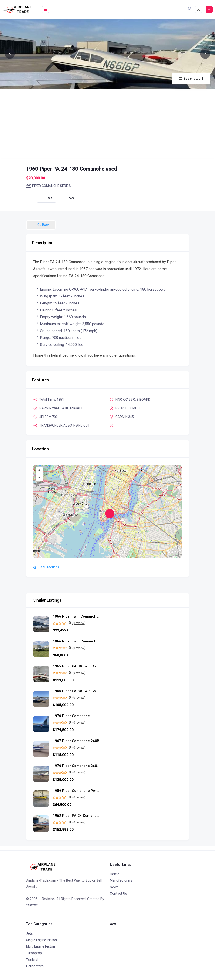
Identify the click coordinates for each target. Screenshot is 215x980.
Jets (29, 933)
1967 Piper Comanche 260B (76, 741)
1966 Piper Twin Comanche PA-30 (76, 616)
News (114, 887)
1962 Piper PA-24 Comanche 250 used (76, 816)
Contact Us (118, 894)
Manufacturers (121, 880)
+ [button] (39, 471)
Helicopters (35, 966)
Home (114, 874)
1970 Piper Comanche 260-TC (76, 766)
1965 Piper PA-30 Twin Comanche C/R (76, 666)
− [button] (39, 478)
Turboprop (34, 953)
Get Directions (46, 567)
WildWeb (32, 905)
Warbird (32, 959)
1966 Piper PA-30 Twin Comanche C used (76, 691)
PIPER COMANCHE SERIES (48, 186)
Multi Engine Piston (40, 946)
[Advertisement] (107, 124)
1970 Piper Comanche (71, 716)
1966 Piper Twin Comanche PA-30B (76, 641)
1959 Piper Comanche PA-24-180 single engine (76, 791)
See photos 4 (191, 79)
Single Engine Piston (41, 940)
